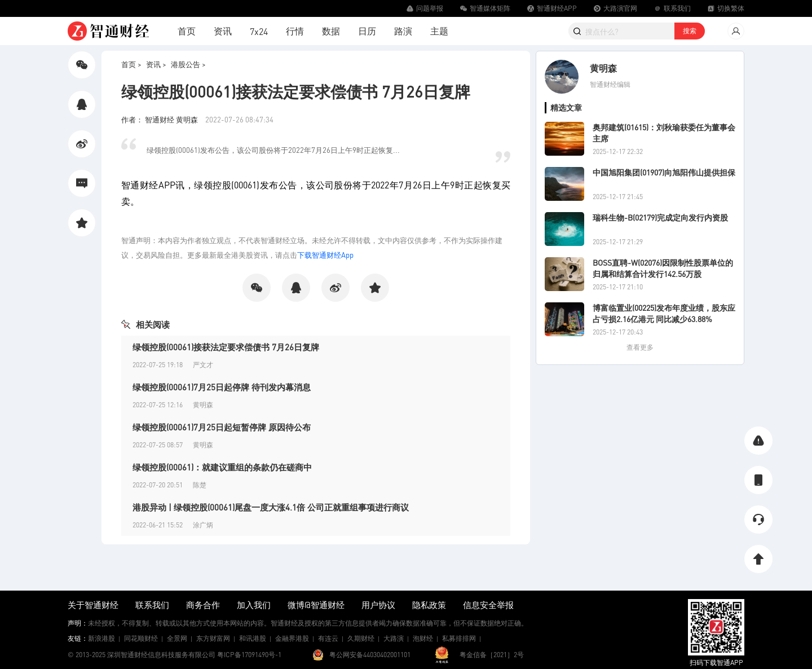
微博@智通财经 (316, 605)
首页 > (131, 64)
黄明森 (603, 68)
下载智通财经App (325, 255)
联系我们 (152, 605)
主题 (439, 31)
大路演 (394, 638)
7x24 (259, 31)
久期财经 (361, 638)
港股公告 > (188, 64)
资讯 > (156, 64)
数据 (331, 31)
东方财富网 (213, 638)
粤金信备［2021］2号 (492, 655)
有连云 (328, 638)
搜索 (690, 31)
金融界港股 (292, 638)
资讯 (223, 31)
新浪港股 (101, 638)
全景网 (177, 638)
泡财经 (423, 638)
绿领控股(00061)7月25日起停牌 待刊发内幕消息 (222, 387)
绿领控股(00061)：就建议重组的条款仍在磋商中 (222, 467)
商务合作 (203, 605)
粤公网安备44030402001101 (370, 655)
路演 (403, 31)
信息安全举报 (488, 605)
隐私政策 (429, 605)
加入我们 (254, 605)
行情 (295, 31)
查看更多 (640, 347)
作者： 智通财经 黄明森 (160, 119)
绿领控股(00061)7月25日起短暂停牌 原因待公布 (222, 427)
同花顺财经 (141, 638)
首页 (187, 31)
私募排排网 (459, 638)
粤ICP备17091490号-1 (249, 655)
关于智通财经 (93, 605)
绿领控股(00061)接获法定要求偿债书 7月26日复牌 (226, 347)
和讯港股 (253, 638)
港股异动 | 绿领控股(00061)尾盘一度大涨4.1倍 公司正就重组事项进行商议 (271, 507)
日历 (367, 31)
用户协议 (378, 605)
